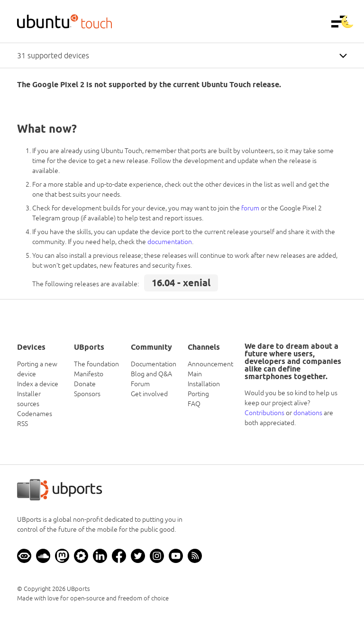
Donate (85, 384)
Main (195, 374)
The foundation (96, 364)
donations (308, 413)
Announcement (210, 364)
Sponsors (87, 394)
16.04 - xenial (181, 283)
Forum (140, 384)
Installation (204, 384)
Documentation (154, 364)
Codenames (35, 414)
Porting (198, 394)
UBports (78, 589)
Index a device (38, 384)
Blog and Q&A (151, 374)
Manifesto (89, 374)
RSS (23, 424)
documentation (170, 242)
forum (250, 208)
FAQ (194, 404)
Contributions (264, 413)
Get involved (149, 394)
